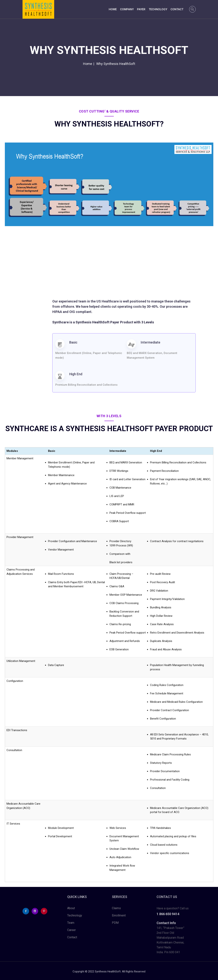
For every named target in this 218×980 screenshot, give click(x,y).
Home (113, 9)
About (71, 911)
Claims (116, 911)
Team (71, 925)
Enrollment (119, 918)
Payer (141, 9)
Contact (177, 9)
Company (127, 9)
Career (71, 933)
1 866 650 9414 (168, 916)
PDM (115, 925)
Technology (158, 9)
